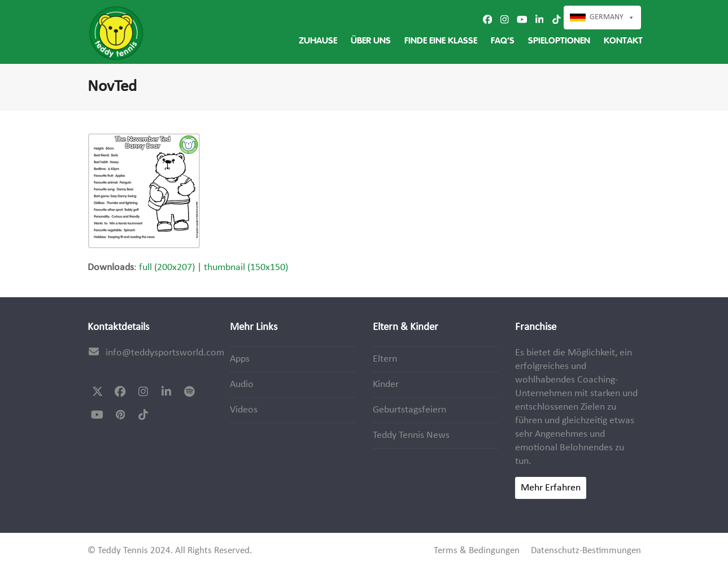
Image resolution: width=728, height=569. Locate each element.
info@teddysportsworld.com (165, 353)
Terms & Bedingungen (477, 551)
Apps (240, 359)
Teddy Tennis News (411, 435)
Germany (607, 17)
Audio (242, 385)
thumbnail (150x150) (246, 268)
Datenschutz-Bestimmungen (586, 551)
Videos (244, 410)
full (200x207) (167, 268)
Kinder (386, 385)
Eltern (385, 359)
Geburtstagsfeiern (409, 410)
